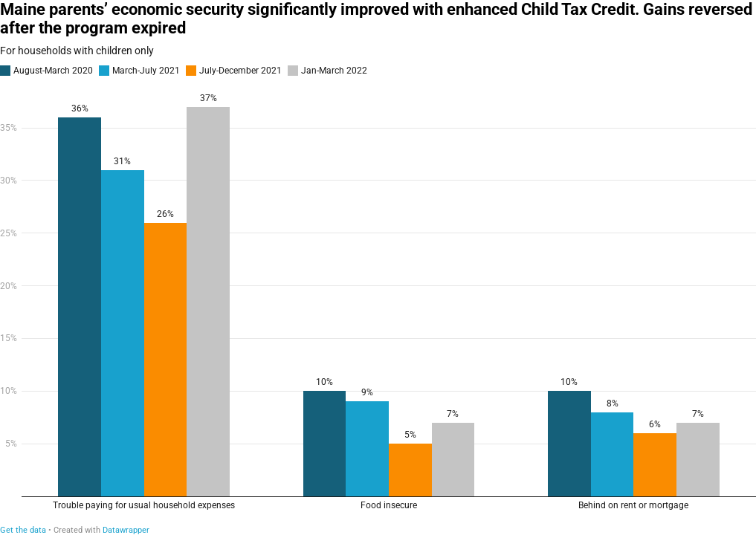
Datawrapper (126, 530)
